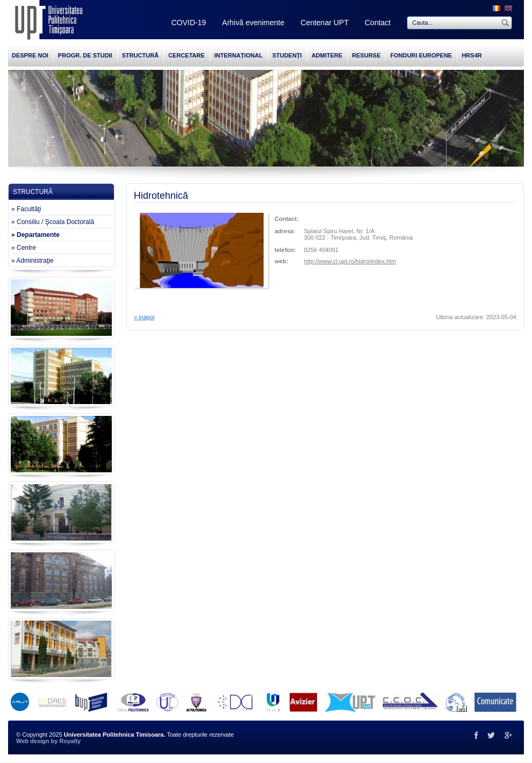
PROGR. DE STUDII (85, 55)
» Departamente (35, 235)
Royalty (70, 741)
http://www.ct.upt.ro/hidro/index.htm (350, 261)
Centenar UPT (324, 23)
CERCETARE (186, 55)
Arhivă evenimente (253, 23)
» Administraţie (33, 261)
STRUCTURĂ (140, 55)
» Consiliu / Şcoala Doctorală (53, 222)
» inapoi (144, 317)
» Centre (24, 248)
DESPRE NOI (30, 55)
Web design (33, 741)
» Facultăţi (26, 209)
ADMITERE (327, 55)
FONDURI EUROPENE (421, 55)
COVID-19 (189, 23)
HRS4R (472, 55)
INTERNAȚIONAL (239, 55)
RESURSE (366, 55)
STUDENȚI (287, 55)
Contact (378, 23)
